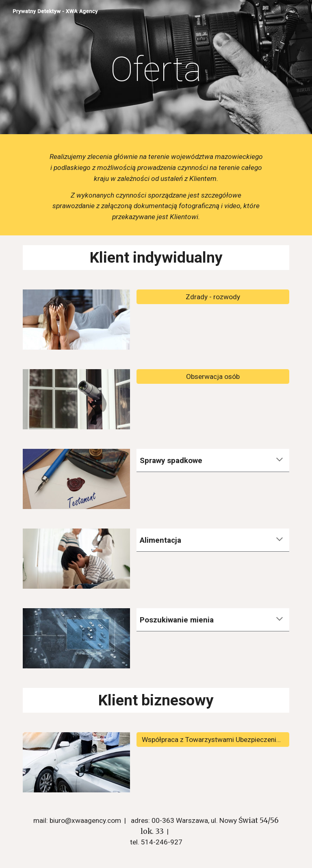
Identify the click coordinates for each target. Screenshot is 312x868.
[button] (279, 460)
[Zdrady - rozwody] (213, 297)
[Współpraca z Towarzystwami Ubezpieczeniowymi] (213, 740)
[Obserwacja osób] (213, 377)
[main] (156, 69)
